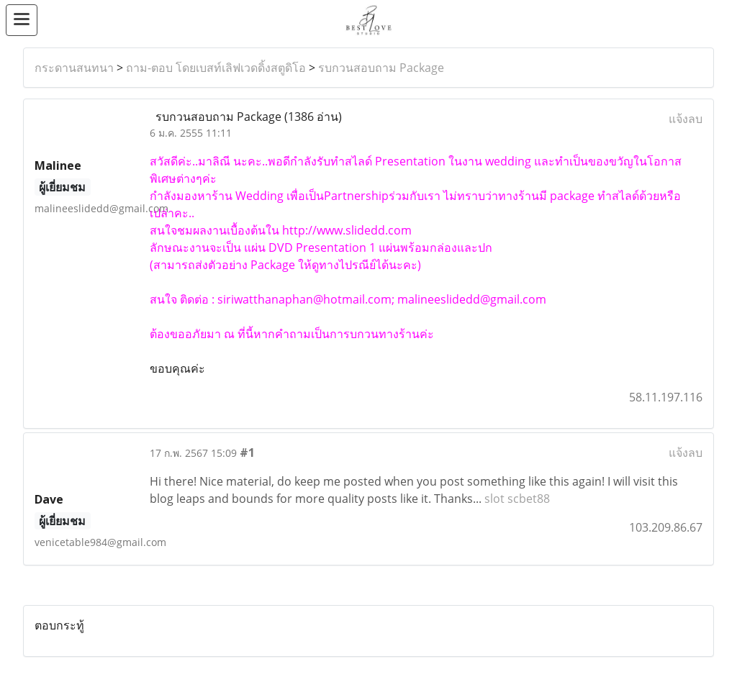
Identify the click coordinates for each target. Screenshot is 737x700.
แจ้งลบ (686, 119)
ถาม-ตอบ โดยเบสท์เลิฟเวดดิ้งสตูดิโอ (216, 68)
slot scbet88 (517, 499)
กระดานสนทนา (74, 68)
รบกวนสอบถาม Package (381, 68)
